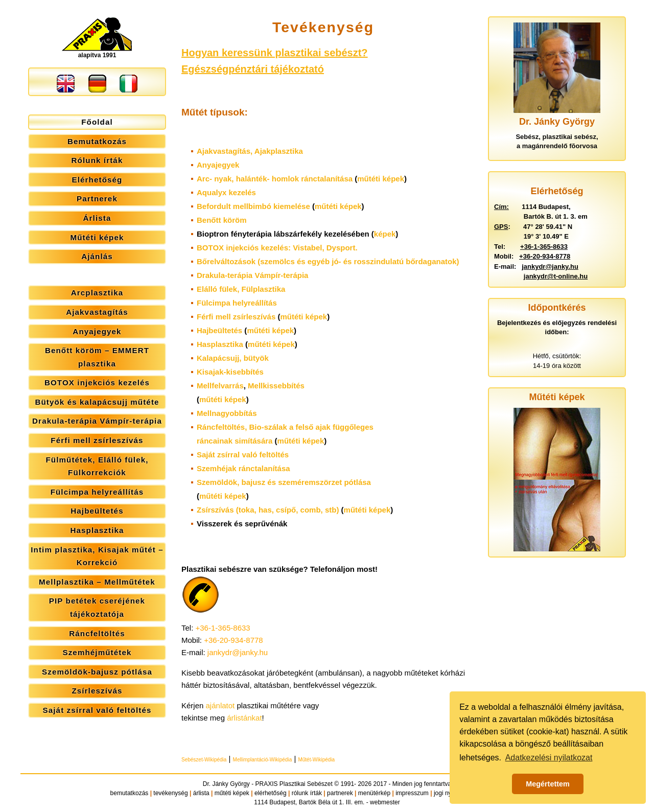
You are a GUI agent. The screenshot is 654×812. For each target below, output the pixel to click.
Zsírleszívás (97, 691)
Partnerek (97, 199)
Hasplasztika (97, 530)
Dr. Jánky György (226, 784)
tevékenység (170, 793)
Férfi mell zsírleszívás (97, 440)
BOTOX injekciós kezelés (97, 382)
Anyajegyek (97, 331)
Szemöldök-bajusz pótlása (97, 672)
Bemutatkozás (97, 141)
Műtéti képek (97, 237)
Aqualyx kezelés (226, 192)
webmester (385, 802)
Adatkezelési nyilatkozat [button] (549, 758)
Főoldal (97, 122)
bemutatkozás (130, 793)
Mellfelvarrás (220, 386)
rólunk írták (307, 793)
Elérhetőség (97, 180)
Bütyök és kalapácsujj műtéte (97, 402)
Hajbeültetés (97, 511)
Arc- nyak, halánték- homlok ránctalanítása (275, 179)
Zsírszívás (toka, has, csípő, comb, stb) (268, 510)
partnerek (340, 793)
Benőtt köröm (222, 220)
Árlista (97, 218)
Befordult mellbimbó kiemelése (253, 206)
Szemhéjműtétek (97, 652)
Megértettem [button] (548, 784)
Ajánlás (97, 256)
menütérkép (374, 793)
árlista (201, 793)
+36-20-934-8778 (233, 640)
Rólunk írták (97, 160)
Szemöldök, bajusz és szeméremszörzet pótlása (284, 482)
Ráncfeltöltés (97, 633)
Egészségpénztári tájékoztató (253, 69)
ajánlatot (220, 705)
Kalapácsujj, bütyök (233, 358)
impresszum (412, 793)
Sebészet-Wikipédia (204, 760)
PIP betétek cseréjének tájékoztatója (97, 607)
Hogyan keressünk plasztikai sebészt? (275, 53)
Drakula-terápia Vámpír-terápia (97, 421)
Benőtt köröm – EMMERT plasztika (97, 357)
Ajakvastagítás (97, 312)
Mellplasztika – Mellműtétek (97, 582)
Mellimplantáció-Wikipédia (263, 760)
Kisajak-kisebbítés (230, 372)
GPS (501, 227)
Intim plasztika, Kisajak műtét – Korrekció (97, 556)
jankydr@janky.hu (238, 652)
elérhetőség (271, 793)
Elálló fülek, (241, 289)
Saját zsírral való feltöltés (97, 710)
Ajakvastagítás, (250, 151)
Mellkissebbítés (276, 386)
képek (385, 234)
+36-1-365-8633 (223, 628)
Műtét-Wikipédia (316, 760)
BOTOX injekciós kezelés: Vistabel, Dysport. (277, 248)
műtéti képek (381, 179)
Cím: (501, 207)
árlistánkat (244, 718)
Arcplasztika (97, 293)
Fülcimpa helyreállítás (97, 492)
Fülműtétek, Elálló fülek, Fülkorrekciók (97, 466)
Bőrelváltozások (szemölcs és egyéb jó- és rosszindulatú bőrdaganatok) (328, 261)
